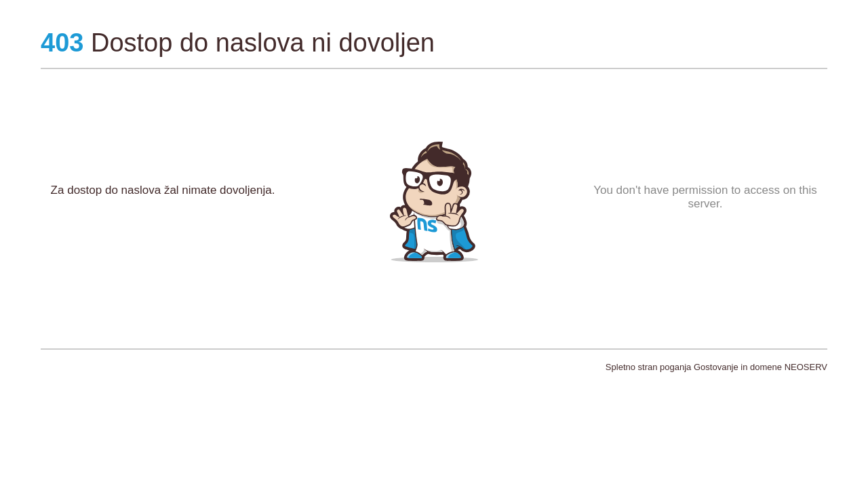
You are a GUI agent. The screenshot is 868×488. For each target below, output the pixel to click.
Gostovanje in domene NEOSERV (761, 367)
